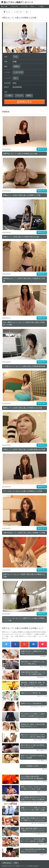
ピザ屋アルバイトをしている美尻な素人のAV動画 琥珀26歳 (24, 366)
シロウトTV (14, 6)
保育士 (16, 66)
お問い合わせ (7, 863)
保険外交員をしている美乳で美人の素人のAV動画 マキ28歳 (24, 533)
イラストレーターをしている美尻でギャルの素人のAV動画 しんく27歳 (24, 619)
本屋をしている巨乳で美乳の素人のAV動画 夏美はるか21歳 (24, 450)
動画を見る (42, 149)
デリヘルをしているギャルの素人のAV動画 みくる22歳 (23, 491)
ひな (16, 57)
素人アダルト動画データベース (18, 2)
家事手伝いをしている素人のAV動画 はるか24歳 (20, 154)
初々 (16, 78)
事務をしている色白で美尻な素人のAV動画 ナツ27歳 (22, 195)
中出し (33, 6)
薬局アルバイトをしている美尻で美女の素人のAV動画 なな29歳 (24, 575)
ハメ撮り (41, 6)
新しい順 (4, 6)
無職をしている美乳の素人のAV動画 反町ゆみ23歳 (21, 237)
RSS (16, 863)
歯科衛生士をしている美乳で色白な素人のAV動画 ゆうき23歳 (24, 280)
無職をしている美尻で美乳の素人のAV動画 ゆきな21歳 (23, 408)
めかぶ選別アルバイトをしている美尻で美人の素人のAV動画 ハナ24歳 (24, 324)
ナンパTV (24, 6)
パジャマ (19, 95)
